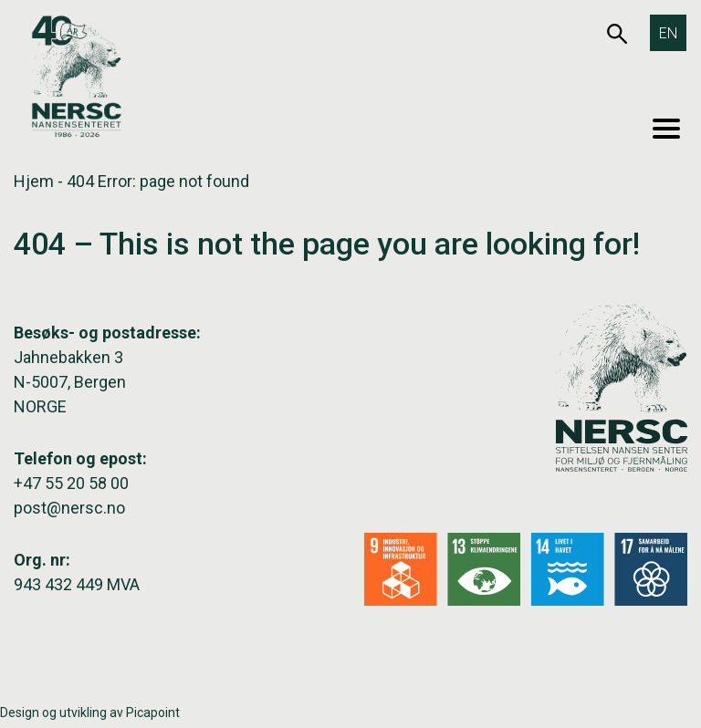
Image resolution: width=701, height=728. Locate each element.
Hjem (34, 181)
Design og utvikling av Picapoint (90, 712)
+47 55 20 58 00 (71, 483)
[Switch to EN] (668, 33)
